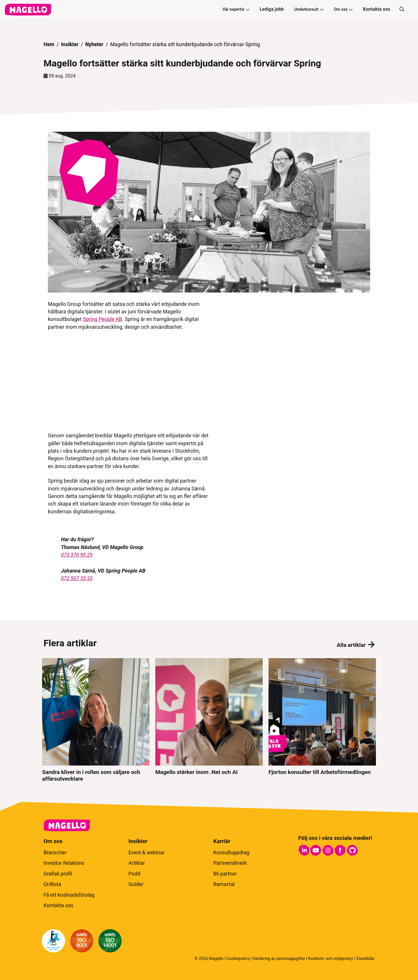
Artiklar (137, 863)
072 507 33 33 (77, 578)
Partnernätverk (230, 863)
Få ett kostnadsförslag (69, 895)
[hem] (28, 10)
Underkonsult (309, 9)
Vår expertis (236, 9)
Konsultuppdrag (231, 853)
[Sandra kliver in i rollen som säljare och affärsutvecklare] (96, 720)
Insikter (70, 44)
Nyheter (94, 44)
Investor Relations (64, 863)
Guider (136, 884)
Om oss (343, 9)
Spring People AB (103, 319)
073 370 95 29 (77, 555)
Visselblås (365, 959)
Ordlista (52, 884)
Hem (49, 44)
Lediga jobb (272, 9)
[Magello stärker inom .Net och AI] (209, 720)
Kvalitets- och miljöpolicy (331, 959)
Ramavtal (224, 884)
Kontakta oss (376, 9)
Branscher (55, 853)
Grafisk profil (58, 874)
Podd (135, 874)
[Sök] (402, 10)
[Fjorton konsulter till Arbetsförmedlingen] (322, 720)
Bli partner (225, 874)
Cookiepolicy (238, 959)
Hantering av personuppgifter (279, 959)
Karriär (222, 841)
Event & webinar (147, 853)
